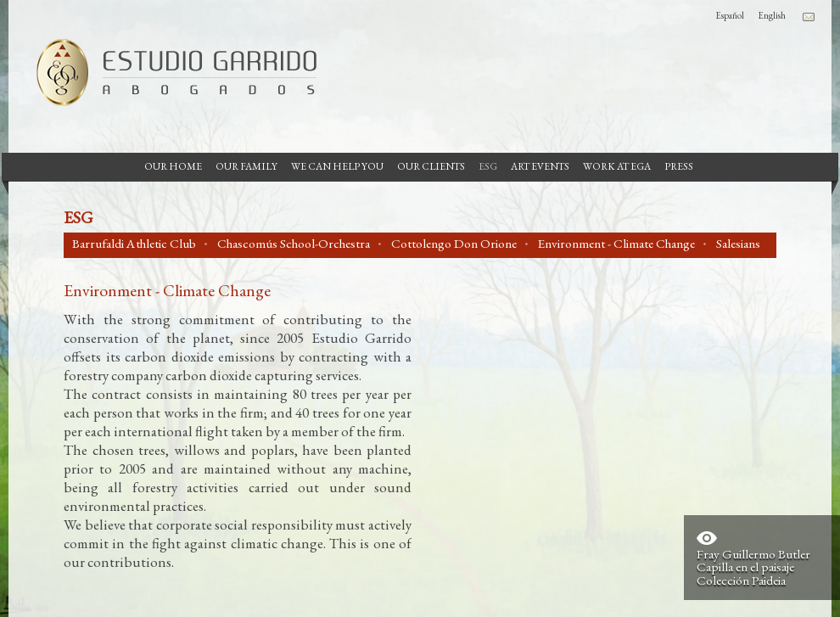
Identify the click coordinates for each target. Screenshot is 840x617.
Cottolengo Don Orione (454, 244)
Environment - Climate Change (616, 244)
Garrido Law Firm (170, 72)
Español (730, 15)
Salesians (738, 244)
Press (679, 166)
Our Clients (431, 166)
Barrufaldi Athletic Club (134, 244)
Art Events (540, 166)
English (772, 15)
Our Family (246, 166)
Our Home (173, 166)
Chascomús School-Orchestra (294, 244)
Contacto (809, 17)
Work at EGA (617, 166)
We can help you (337, 166)
